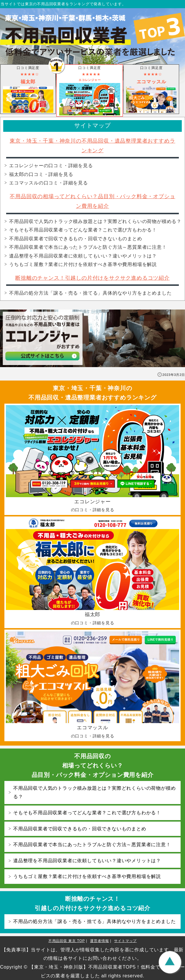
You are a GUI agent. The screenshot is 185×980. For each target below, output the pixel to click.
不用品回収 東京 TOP (67, 941)
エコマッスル (49, 183)
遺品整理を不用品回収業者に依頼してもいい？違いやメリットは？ (83, 256)
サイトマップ (125, 941)
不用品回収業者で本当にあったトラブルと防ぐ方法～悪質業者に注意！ (88, 247)
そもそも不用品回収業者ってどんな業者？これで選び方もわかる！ (83, 230)
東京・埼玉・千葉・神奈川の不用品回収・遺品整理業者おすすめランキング (92, 393)
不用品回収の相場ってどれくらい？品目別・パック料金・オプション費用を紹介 (93, 765)
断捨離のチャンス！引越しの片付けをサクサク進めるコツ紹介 (92, 278)
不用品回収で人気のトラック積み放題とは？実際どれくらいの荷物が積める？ (95, 221)
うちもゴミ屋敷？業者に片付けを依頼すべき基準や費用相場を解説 (83, 264)
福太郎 (41, 174)
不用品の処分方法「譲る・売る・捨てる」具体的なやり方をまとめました (90, 293)
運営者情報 (99, 941)
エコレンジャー (51, 166)
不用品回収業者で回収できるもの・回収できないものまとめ (76, 239)
